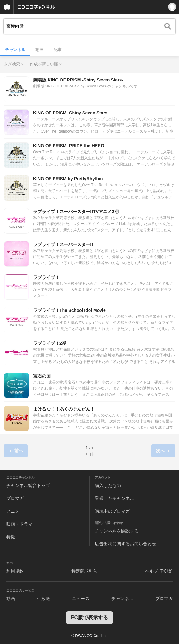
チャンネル (15, 50)
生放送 (43, 599)
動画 (39, 50)
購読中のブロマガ (112, 511)
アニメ (13, 511)
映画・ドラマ (19, 524)
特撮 (11, 537)
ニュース (81, 599)
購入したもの (108, 485)
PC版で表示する (89, 618)
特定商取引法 (84, 571)
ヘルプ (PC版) (159, 571)
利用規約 (15, 571)
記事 (58, 50)
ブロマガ (15, 498)
